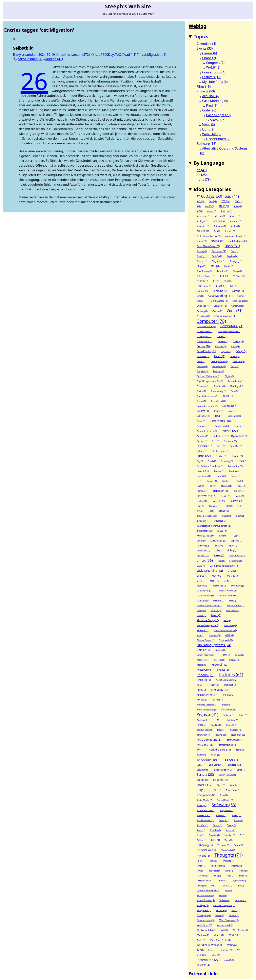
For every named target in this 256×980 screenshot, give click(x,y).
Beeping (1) (202, 256)
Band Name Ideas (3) (208, 246)
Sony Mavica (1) (227, 810)
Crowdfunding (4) (206, 351)
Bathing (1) (202, 251)
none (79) (204, 179)
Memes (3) (202, 586)
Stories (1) (218, 825)
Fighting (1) (202, 451)
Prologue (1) (229, 715)
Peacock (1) (219, 660)
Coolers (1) (223, 341)
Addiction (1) (227, 211)
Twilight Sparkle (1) (205, 881)
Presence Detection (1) (207, 705)
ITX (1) (211, 511)
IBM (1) (229, 506)
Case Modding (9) (215, 101)
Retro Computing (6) (209, 740)
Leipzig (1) (232, 546)
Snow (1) (224, 795)
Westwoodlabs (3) (206, 930)
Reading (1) (216, 725)
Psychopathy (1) (204, 720)
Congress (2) (215, 63)
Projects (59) (206, 91)
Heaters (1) (202, 501)
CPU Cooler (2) (204, 286)
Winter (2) (219, 935)
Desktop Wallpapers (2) (208, 376)
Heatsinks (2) (218, 501)
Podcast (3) (230, 685)
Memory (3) (238, 586)
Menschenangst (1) (205, 591)
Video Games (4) (206, 900)
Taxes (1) (228, 840)
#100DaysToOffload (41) (218, 196)
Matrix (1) (215, 581)
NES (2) (227, 620)
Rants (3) (201, 725)
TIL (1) (242, 835)
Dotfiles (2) (229, 396)
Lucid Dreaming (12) (210, 571)
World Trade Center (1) (220, 940)
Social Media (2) (205, 800)
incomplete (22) (208, 960)
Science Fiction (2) (223, 770)
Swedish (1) (230, 835)
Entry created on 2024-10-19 (34, 55)
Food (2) (212, 461)
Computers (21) (232, 326)
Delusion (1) (202, 366)
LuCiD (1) (201, 566)
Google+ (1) (212, 481)
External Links (204, 974)
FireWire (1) (221, 456)
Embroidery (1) (203, 426)
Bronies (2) (223, 271)
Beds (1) (235, 251)
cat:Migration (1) (154, 55)
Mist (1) (232, 601)
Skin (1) (218, 790)
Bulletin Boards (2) (206, 276)
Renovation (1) (203, 735)
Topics (201, 36)
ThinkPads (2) (228, 850)
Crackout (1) (221, 346)
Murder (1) (201, 615)
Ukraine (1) (227, 886)
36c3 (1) (239, 201)
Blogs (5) (201, 266)
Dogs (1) (235, 391)
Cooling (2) (238, 341)
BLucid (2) (202, 241)
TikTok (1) (201, 861)
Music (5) (216, 615)
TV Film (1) (201, 840)
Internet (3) (220, 521)
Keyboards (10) (206, 536)
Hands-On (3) (220, 491)
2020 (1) (213, 201)
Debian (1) (201, 361)
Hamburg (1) (202, 491)
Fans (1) (215, 441)
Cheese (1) (201, 301)
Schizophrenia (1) (236, 765)
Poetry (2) (201, 690)
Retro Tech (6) (205, 745)
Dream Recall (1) (218, 401)
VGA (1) (228, 891)
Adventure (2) (203, 216)
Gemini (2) (221, 476)
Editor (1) (201, 421)
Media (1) (228, 581)
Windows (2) (203, 935)
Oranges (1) (220, 650)
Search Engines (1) (227, 775)
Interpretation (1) (205, 531)
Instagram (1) (203, 521)
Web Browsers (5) (229, 920)
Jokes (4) (222, 531)
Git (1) (199, 481)
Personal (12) (219, 665)
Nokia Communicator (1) (225, 630)
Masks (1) (201, 581)
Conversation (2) (205, 341)
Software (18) (206, 144)
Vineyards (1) (241, 900)
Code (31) (235, 311)
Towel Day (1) (236, 866)
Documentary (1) (218, 391)
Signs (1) (221, 785)
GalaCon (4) (203, 471)
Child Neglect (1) (240, 301)
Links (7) (219, 555)
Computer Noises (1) (206, 326)
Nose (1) (200, 635)
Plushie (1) (215, 685)
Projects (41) (207, 714)
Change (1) (242, 296)
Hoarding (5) (236, 501)
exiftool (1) (216, 955)
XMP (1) (200, 950)
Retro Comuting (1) (235, 740)
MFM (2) (232, 571)
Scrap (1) (241, 770)
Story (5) (232, 825)
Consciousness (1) (205, 331)
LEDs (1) (238, 536)
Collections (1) (203, 316)
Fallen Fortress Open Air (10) (230, 436)
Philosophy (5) (204, 670)
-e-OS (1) (201, 201)
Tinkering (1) (228, 861)
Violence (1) (221, 910)
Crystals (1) (226, 351)
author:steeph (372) (75, 55)
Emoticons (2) (222, 426)
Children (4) (220, 306)
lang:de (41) (54, 59)
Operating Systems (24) (214, 645)
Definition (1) (238, 361)
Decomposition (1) (219, 361)
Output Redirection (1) (207, 655)
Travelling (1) (203, 876)
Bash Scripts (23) (218, 115)
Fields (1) (221, 446)
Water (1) (220, 915)
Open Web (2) (226, 640)
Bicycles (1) (232, 256)
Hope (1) (201, 506)
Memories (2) (220, 586)
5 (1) (199, 206)
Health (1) (225, 496)
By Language (209, 163)
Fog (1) (200, 461)
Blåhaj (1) (215, 266)
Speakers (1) (221, 815)
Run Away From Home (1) (208, 760)
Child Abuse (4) (219, 301)
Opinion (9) (203, 650)
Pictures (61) (231, 675)
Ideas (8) (208, 125)
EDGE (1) (219, 416)
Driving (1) (218, 411)
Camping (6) (220, 291)
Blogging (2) (236, 261)
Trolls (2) (243, 876)
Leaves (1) (218, 546)
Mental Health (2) (228, 591)
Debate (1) (235, 356)
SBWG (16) (218, 120)
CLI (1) (216, 281)
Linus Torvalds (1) (237, 556)
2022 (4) (226, 201)
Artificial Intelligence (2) (209, 236)
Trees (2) (230, 876)
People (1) (201, 665)
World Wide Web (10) (209, 945)
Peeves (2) (234, 660)
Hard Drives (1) (239, 491)
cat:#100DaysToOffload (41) (116, 55)
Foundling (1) (227, 461)
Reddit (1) (221, 730)
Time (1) (214, 861)
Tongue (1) (201, 866)
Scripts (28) (205, 774)
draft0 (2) (201, 955)
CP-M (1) (228, 281)
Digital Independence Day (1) (210, 381)
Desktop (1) (218, 371)
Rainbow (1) (233, 720)
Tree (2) (217, 876)
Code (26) (209, 110)
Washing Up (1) (204, 915)
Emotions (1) (239, 426)
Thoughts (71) (228, 855)
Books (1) (229, 266)
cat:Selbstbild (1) (30, 59)
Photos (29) (206, 675)
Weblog (198, 26)
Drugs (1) (232, 411)
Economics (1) (234, 416)
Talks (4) (215, 840)
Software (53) (224, 805)
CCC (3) (224, 276)
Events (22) (230, 431)
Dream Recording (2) (207, 406)
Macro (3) (217, 576)
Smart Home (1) (233, 790)
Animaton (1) (220, 226)
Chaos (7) (209, 58)
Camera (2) (202, 291)
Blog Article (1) (219, 261)
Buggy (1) (237, 271)
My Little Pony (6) (215, 82)
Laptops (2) (236, 541)
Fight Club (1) (236, 446)
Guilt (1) (200, 486)
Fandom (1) (202, 441)
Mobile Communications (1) (209, 606)
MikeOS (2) (219, 600)
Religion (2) (236, 730)
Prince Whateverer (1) (207, 710)
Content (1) (222, 336)
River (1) (200, 750)
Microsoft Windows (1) (229, 596)
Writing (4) (232, 945)
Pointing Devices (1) (220, 690)
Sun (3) (200, 835)
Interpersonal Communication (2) (214, 526)
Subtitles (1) (215, 830)
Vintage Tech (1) (204, 910)
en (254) (203, 175)
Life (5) (218, 550)
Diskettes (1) (220, 386)
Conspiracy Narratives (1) (230, 331)
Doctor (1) (201, 391)
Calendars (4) (206, 44)
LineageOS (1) (203, 556)
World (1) (201, 940)
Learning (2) (203, 546)
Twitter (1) (224, 881)
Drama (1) (201, 401)
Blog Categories (212, 189)
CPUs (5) (221, 286)
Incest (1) (227, 516)
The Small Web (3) (207, 850)
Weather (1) (234, 915)
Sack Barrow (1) (216, 765)
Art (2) (217, 231)
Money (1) (201, 610)
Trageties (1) (214, 871)
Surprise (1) (214, 835)
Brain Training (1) (205, 271)
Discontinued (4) (218, 139)
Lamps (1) (201, 541)
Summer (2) (231, 830)
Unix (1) (240, 886)
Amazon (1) (235, 216)
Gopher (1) (227, 481)
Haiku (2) (241, 486)
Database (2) (203, 356)
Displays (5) (237, 386)
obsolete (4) (203, 965)
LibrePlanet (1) (203, 551)
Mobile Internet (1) (236, 606)
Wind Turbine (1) (240, 930)
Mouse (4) (216, 610)
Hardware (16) (206, 496)
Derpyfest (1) (203, 371)
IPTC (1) (241, 506)
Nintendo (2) (203, 630)
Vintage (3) (203, 905)
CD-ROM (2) (203, 281)
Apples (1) (235, 226)
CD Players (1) (239, 276)
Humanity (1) (215, 506)
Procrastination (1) (230, 710)
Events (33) (205, 48)
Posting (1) (218, 700)
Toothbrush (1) (218, 866)
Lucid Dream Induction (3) (224, 566)
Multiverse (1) (233, 610)
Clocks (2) (217, 311)
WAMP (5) (213, 67)
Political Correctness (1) (207, 695)
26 (34, 81)
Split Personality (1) (206, 820)
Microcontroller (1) (205, 596)
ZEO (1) (240, 950)
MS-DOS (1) (202, 576)
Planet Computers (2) (226, 680)
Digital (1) (229, 376)
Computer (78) (211, 321)
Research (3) (238, 735)
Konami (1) (224, 536)
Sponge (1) (224, 820)
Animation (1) (203, 226)
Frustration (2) (235, 466)
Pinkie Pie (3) (204, 680)
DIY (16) (241, 351)
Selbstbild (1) (203, 780)
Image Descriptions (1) (207, 516)
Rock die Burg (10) (220, 750)
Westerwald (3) (225, 925)
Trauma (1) (243, 871)
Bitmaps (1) (202, 261)
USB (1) (214, 886)
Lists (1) (221, 561)
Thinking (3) (203, 856)
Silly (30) (203, 790)
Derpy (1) (235, 366)
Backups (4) (218, 241)
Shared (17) (205, 785)
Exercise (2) (202, 436)
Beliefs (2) (217, 256)
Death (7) (220, 356)
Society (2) (202, 805)
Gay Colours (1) (236, 471)
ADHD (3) (224, 206)
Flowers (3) (237, 456)
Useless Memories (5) (208, 890)
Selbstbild (23, 48)
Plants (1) (201, 685)
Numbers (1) (215, 635)
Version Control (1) (205, 896)
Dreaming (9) (230, 406)
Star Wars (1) (202, 825)
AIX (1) (200, 211)
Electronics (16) (220, 421)
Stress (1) (201, 830)
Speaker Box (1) (204, 815)
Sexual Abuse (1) (221, 780)
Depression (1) (219, 366)
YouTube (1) (226, 950)
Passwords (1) (203, 660)
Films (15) (204, 86)
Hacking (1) (226, 486)
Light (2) (208, 129)
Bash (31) (232, 246)
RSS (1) (219, 720)
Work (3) (233, 935)
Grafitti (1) (242, 481)
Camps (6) (209, 53)
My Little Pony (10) (208, 620)
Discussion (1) (203, 386)
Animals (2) (236, 221)
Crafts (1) (235, 346)
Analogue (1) (202, 221)
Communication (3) (225, 316)
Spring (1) (238, 820)
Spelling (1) (237, 815)
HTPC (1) (213, 486)
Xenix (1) (212, 950)
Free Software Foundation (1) (210, 466)
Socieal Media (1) (225, 800)
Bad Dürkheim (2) (238, 241)
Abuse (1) (212, 211)
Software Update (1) (206, 810)
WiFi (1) (224, 930)
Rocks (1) (240, 750)
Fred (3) (212, 106)
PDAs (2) (226, 655)
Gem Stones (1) (204, 476)
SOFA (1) (200, 765)
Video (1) (223, 896)
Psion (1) (243, 715)
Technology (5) (205, 845)
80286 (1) (210, 206)
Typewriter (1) (239, 881)
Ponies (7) (202, 700)
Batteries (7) (219, 251)
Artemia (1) (230, 231)
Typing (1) (201, 886)
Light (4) (231, 550)
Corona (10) (204, 346)
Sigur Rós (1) (236, 785)
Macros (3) (233, 576)
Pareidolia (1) (241, 655)
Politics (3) (229, 695)
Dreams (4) (203, 411)
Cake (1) (234, 286)
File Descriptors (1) (220, 451)
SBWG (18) (232, 759)
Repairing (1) (221, 735)
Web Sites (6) (212, 134)
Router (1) (201, 755)
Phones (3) (223, 670)
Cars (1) (200, 296)
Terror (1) (239, 845)
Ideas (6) (224, 511)
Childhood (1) (203, 306)
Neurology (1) (230, 625)
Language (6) (218, 540)
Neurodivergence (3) (208, 625)
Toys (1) (200, 871)
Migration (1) (203, 601)
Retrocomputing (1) (227, 745)
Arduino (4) (210, 96)
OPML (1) (230, 635)
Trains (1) (229, 871)
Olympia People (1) (205, 640)
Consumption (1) (204, 336)
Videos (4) (225, 900)
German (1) (236, 476)
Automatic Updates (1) (236, 236)
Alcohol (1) (220, 216)
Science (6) (203, 770)
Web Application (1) (206, 920)
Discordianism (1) (236, 381)
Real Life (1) (232, 725)
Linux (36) (205, 560)
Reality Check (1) (204, 730)
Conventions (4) (214, 72)
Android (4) (219, 221)
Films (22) (204, 456)
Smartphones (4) (206, 795)
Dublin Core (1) (204, 416)
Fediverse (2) (230, 441)
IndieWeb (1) (241, 516)
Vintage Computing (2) (225, 905)
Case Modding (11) (220, 296)
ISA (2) (200, 511)
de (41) (202, 170)
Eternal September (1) (207, 431)
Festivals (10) (212, 77)
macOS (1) (229, 960)
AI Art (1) (238, 206)
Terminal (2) (224, 845)
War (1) (235, 910)
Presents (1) (228, 705)
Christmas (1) (237, 306)
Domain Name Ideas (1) (207, 396)
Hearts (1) (239, 496)
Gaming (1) (219, 471)
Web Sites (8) (204, 925)
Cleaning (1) (202, 311)
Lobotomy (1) (236, 561)
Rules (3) (215, 755)
